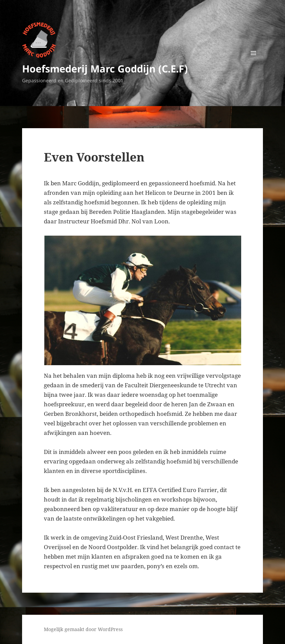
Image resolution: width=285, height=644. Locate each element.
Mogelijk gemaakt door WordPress (83, 629)
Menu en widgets (254, 62)
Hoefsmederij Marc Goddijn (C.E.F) (105, 69)
